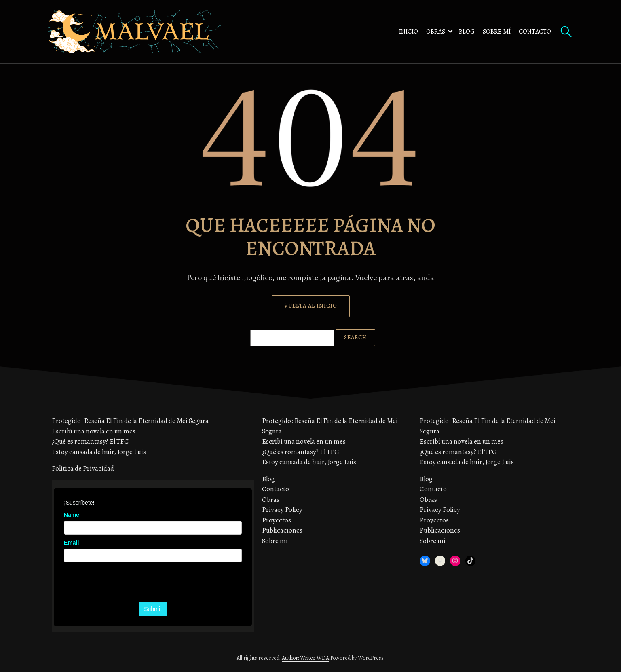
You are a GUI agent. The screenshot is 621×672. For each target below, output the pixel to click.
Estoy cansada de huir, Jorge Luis (99, 452)
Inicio (409, 32)
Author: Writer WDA (305, 658)
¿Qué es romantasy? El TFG (90, 441)
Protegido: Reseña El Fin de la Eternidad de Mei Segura (130, 421)
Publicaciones (282, 530)
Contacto (535, 32)
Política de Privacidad (83, 468)
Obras (436, 32)
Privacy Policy (282, 510)
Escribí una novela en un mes (94, 431)
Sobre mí (497, 32)
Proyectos (277, 520)
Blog (467, 32)
